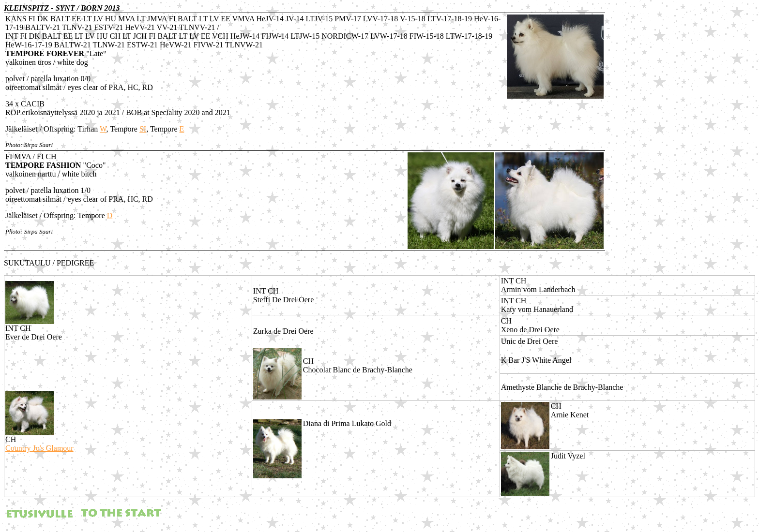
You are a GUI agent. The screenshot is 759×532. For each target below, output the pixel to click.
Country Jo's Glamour (39, 448)
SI (143, 129)
